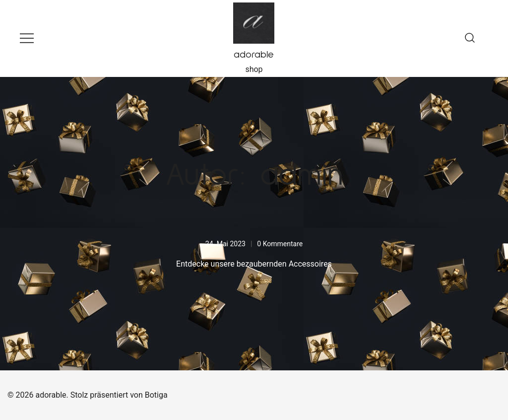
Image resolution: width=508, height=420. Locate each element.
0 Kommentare (280, 244)
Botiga (156, 395)
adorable (254, 55)
